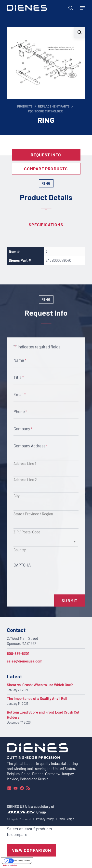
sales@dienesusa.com (25, 661)
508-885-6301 (18, 653)
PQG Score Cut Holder (45, 111)
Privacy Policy (45, 819)
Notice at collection (10, 865)
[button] (80, 33)
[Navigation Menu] (83, 8)
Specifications (46, 225)
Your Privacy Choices (22, 860)
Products (25, 106)
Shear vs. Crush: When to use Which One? (40, 685)
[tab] (46, 225)
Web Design (67, 819)
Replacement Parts (54, 106)
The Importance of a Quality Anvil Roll (37, 698)
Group (41, 812)
